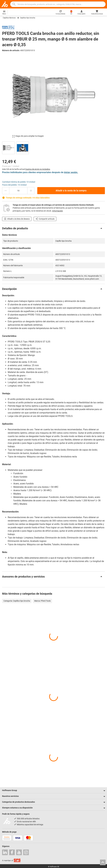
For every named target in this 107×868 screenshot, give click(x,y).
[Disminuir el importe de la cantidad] (6, 191)
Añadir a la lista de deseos (17, 219)
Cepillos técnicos (9, 18)
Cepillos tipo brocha (28, 18)
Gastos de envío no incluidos (38, 169)
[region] (53, 147)
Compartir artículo (45, 219)
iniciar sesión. (71, 172)
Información (58, 211)
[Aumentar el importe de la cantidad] (31, 191)
